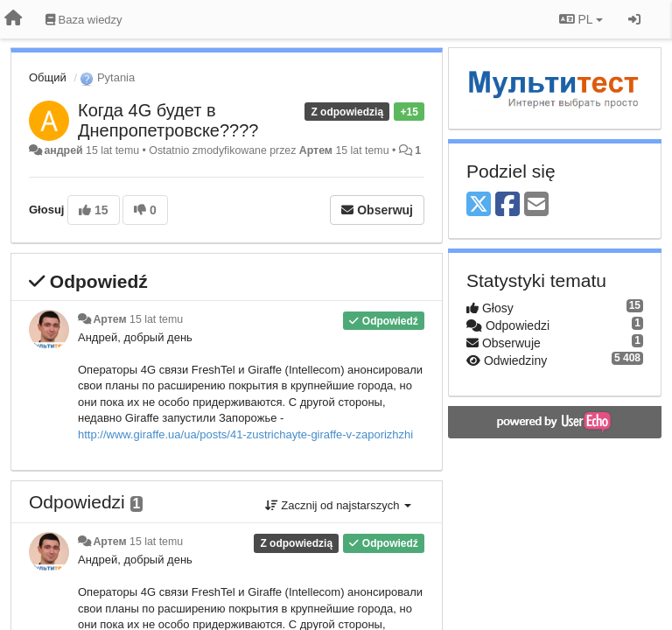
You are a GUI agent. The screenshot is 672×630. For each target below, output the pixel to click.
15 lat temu (156, 319)
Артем (316, 150)
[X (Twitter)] (479, 205)
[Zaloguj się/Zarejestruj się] (634, 19)
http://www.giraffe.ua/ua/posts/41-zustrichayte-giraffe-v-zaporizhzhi (245, 434)
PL (581, 19)
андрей (63, 150)
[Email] (536, 205)
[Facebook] (507, 205)
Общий (48, 77)
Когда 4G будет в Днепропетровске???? (168, 120)
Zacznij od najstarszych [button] (338, 505)
